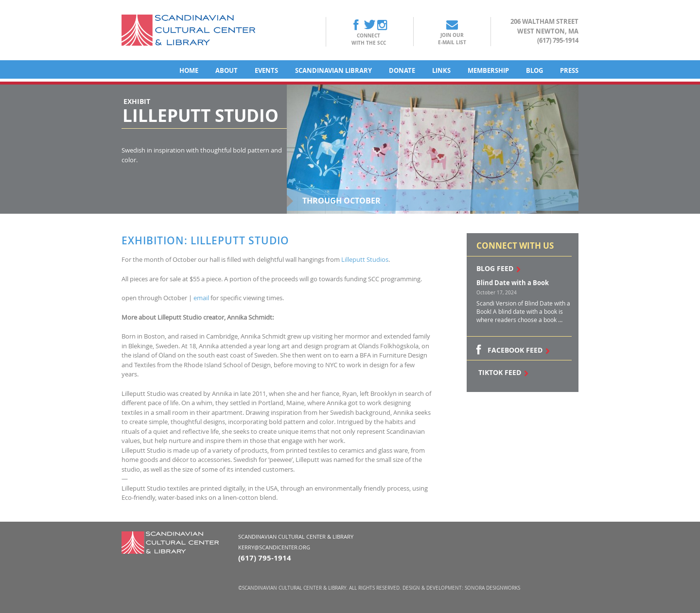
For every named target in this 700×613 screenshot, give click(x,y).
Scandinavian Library (333, 70)
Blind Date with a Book (513, 283)
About (227, 70)
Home (189, 70)
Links (441, 70)
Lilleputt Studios (365, 259)
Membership (488, 70)
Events (266, 70)
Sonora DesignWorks (492, 588)
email (201, 298)
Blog (534, 70)
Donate (402, 70)
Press (569, 70)
